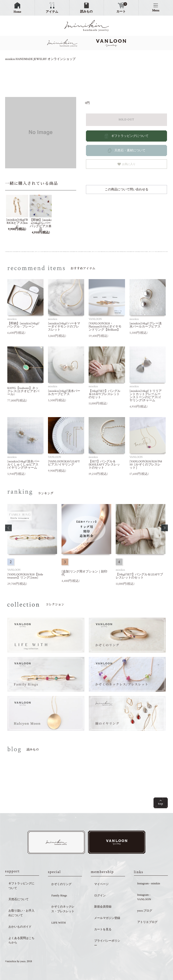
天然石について (19, 900)
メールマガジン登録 (107, 919)
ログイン (100, 896)
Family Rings (59, 896)
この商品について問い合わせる (127, 189)
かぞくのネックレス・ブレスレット (63, 910)
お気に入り (126, 164)
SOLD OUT (126, 120)
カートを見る (103, 930)
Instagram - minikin (149, 884)
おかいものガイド (20, 927)
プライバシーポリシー (107, 944)
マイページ (101, 885)
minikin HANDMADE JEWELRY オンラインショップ (40, 59)
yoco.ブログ (145, 911)
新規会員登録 (103, 907)
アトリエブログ (147, 923)
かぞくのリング (61, 885)
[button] (8, 528)
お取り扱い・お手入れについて (21, 914)
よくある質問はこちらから (21, 941)
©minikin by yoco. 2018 (19, 962)
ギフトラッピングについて (21, 886)
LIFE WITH (58, 923)
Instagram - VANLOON (144, 898)
